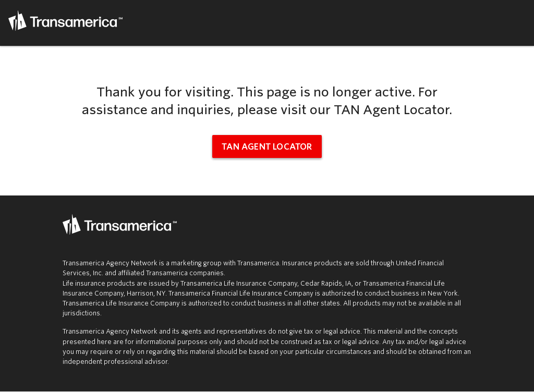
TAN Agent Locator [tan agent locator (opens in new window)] (267, 147)
